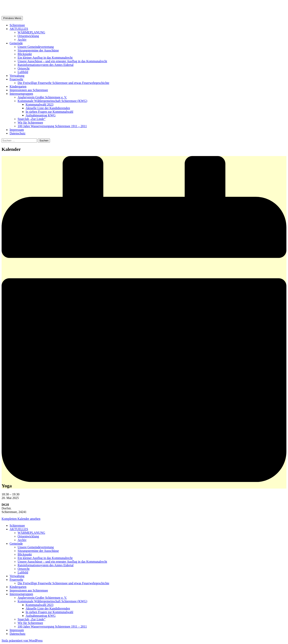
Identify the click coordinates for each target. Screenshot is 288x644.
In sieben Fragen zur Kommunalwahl (49, 112)
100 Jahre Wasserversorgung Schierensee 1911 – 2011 (52, 126)
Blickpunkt (25, 54)
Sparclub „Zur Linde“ (32, 119)
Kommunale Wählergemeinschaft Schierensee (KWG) (52, 101)
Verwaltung (17, 76)
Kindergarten (18, 86)
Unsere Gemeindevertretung (36, 47)
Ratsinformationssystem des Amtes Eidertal (46, 65)
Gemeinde (16, 43)
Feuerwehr (16, 79)
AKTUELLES (19, 29)
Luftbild (23, 72)
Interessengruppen (21, 94)
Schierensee (17, 25)
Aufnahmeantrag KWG (41, 115)
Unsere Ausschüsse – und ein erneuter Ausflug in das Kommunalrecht (62, 61)
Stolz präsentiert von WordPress (22, 640)
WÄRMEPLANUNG (31, 32)
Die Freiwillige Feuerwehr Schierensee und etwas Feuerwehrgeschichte (63, 83)
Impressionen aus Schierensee (29, 90)
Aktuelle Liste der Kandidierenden (48, 108)
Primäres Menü (12, 18)
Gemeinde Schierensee (32, 8)
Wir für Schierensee (30, 122)
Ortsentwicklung (28, 36)
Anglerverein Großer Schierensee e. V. (42, 97)
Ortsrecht (24, 68)
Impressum (17, 130)
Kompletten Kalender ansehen (21, 519)
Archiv (22, 40)
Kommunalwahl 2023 (39, 104)
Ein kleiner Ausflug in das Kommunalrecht (45, 58)
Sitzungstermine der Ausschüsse (38, 50)
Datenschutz (17, 133)
